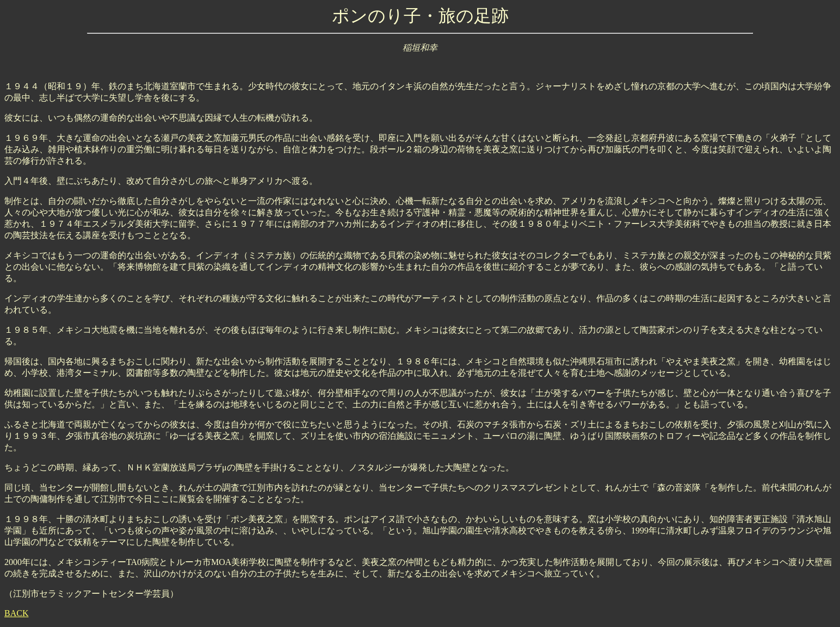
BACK (16, 613)
